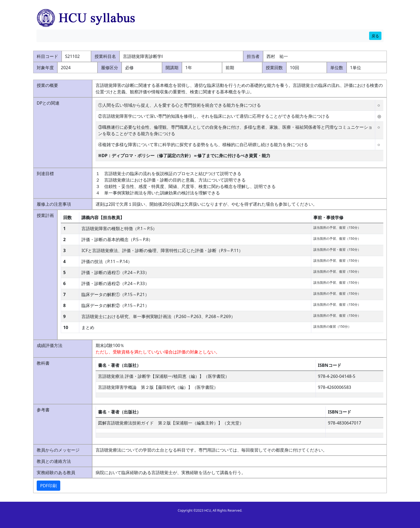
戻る (375, 36)
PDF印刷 (48, 486)
